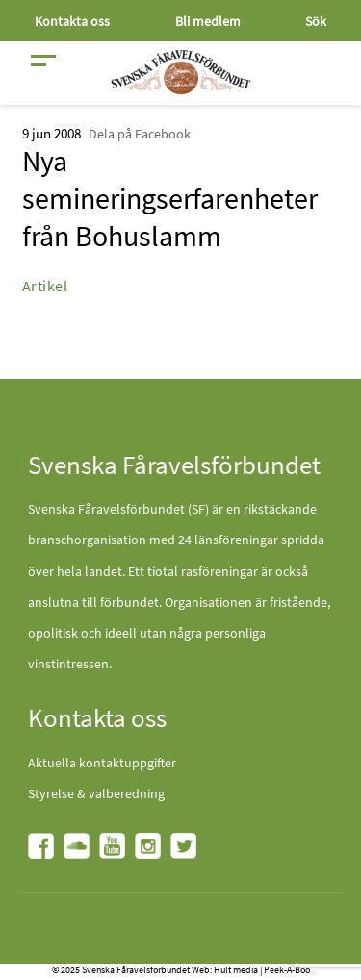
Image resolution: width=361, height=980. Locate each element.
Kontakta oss (72, 21)
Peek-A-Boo (287, 970)
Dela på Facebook (140, 134)
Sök (316, 21)
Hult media (236, 970)
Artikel (45, 286)
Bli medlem (208, 21)
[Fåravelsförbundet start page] (181, 72)
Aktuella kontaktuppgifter (102, 763)
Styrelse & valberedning (96, 793)
